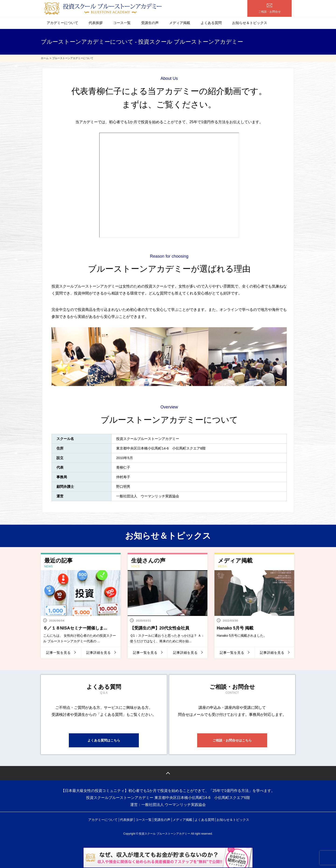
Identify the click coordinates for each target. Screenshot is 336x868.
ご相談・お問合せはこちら (232, 740)
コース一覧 (122, 23)
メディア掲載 (180, 23)
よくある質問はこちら (104, 740)
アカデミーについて (62, 23)
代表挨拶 (96, 23)
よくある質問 (211, 23)
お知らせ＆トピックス (250, 23)
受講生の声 (150, 23)
